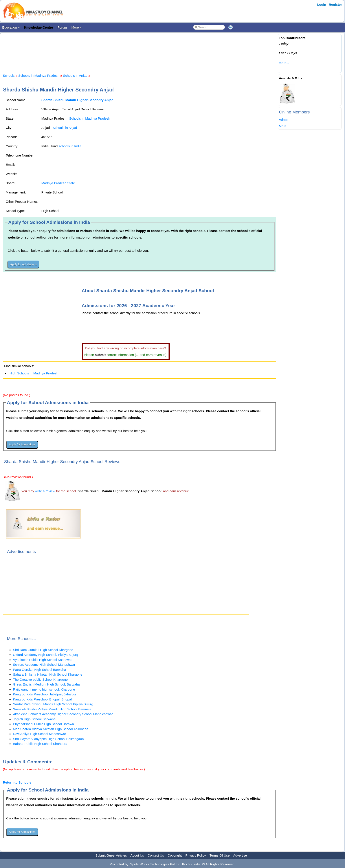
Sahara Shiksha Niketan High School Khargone (48, 674)
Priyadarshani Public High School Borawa (43, 724)
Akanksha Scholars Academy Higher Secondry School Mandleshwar (63, 714)
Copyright (175, 855)
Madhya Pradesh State (58, 183)
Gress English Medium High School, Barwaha (46, 684)
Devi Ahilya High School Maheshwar (39, 734)
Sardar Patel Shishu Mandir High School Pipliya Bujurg (53, 704)
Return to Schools (17, 782)
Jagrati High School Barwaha (34, 719)
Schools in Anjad (75, 76)
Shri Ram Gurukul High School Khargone (43, 650)
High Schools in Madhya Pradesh (34, 373)
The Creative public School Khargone (40, 679)
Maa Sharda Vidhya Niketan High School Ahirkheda (51, 729)
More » (76, 27)
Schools (9, 76)
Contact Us (156, 855)
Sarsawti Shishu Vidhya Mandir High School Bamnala (52, 709)
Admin (284, 119)
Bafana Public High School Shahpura (40, 744)
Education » (11, 27)
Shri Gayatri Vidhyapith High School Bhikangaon (48, 739)
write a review (45, 491)
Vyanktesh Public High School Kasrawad (43, 660)
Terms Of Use (220, 855)
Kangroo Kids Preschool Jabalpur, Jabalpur (45, 694)
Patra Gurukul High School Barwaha (39, 670)
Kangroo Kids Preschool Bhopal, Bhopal (42, 699)
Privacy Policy (196, 855)
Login (322, 5)
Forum (62, 27)
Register (335, 5)
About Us (137, 855)
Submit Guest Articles (111, 855)
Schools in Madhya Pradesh (39, 76)
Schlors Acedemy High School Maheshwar (44, 665)
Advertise (240, 855)
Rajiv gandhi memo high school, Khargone (44, 689)
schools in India (70, 146)
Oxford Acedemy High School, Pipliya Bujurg (46, 655)
